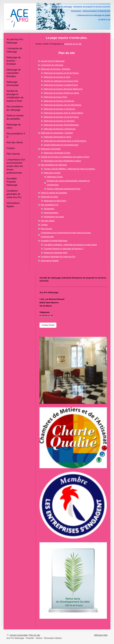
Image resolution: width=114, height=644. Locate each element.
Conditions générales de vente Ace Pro (58, 257)
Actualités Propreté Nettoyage (54, 241)
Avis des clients (48, 221)
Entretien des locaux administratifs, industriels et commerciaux (68, 183)
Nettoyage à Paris (55, 177)
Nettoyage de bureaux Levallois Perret (61, 85)
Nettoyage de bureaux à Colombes (59, 121)
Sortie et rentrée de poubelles (54, 193)
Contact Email (48, 325)
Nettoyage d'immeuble (51, 149)
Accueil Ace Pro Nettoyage (53, 61)
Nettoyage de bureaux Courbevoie (59, 101)
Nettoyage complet (52, 173)
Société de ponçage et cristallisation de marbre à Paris (65, 157)
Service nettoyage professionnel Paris (64, 189)
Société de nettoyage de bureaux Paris (61, 81)
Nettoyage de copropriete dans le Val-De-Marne (65, 141)
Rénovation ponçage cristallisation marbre (62, 161)
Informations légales (50, 261)
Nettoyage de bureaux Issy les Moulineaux (62, 105)
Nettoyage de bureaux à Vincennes (59, 109)
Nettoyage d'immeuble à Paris (57, 153)
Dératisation (49, 209)
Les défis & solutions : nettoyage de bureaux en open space (70, 245)
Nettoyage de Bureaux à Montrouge (60, 129)
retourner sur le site (73, 44)
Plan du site (35, 635)
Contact (44, 225)
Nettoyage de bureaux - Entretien (55, 69)
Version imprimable (17, 635)
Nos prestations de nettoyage (54, 165)
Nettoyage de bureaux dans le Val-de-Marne (63, 113)
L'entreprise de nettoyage (52, 65)
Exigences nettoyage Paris (56, 253)
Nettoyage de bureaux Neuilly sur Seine (61, 93)
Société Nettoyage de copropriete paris (61, 145)
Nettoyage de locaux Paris (55, 97)
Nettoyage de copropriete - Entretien (57, 133)
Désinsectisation (51, 213)
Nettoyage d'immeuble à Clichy (57, 137)
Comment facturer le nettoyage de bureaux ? (64, 249)
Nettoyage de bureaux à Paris (57, 77)
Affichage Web (101, 635)
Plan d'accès (46, 229)
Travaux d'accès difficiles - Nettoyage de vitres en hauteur (69, 169)
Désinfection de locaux (54, 217)
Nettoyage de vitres (49, 197)
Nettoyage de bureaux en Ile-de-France (61, 73)
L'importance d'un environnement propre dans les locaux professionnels (66, 235)
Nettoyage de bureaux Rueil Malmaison (61, 125)
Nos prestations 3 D (50, 205)
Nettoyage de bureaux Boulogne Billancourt (63, 89)
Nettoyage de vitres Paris (55, 201)
